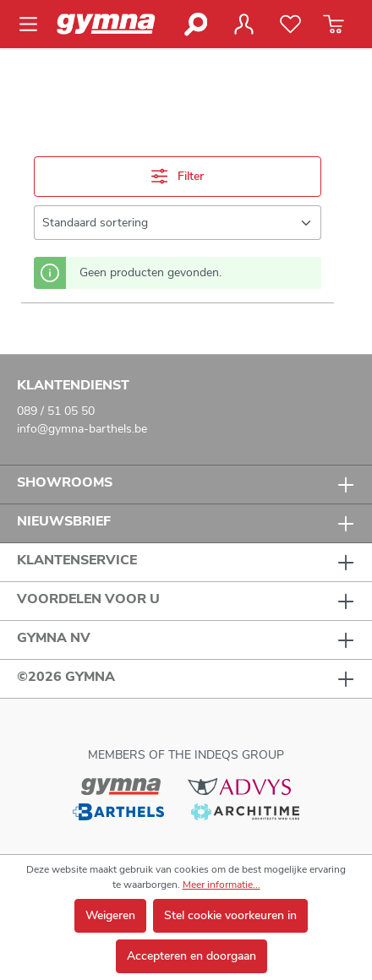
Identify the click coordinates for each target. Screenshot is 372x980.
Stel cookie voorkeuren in (230, 915)
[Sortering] (178, 223)
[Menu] (33, 24)
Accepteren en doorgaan (191, 956)
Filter (178, 176)
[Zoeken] (195, 24)
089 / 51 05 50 (56, 411)
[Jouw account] (243, 24)
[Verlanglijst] (290, 24)
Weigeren (110, 915)
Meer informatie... (222, 885)
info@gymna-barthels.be (82, 429)
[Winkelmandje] (334, 24)
